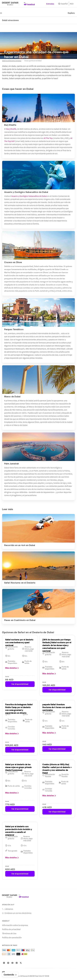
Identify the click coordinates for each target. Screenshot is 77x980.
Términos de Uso (9, 933)
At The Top (48, 138)
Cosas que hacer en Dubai (33, 61)
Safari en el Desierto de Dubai (12, 61)
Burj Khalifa (11, 129)
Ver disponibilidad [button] (20, 684)
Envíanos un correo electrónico (18, 913)
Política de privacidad (11, 929)
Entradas (50, 4)
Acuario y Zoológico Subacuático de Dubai (29, 196)
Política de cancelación (12, 937)
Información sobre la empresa (15, 925)
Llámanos (9, 909)
